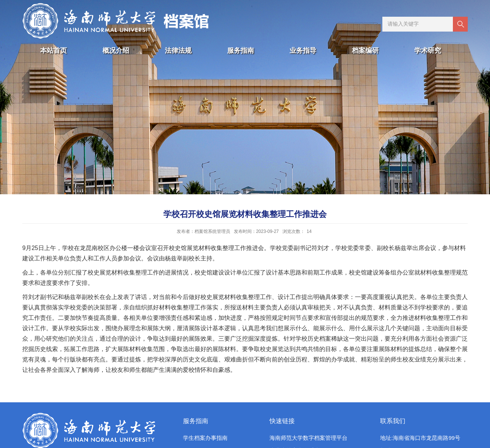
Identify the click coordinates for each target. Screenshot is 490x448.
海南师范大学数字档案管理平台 (308, 438)
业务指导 (303, 51)
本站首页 (53, 51)
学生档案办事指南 (205, 438)
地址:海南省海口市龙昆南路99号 (420, 438)
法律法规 (178, 51)
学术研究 (428, 51)
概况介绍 (116, 51)
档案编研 (365, 51)
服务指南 (241, 51)
